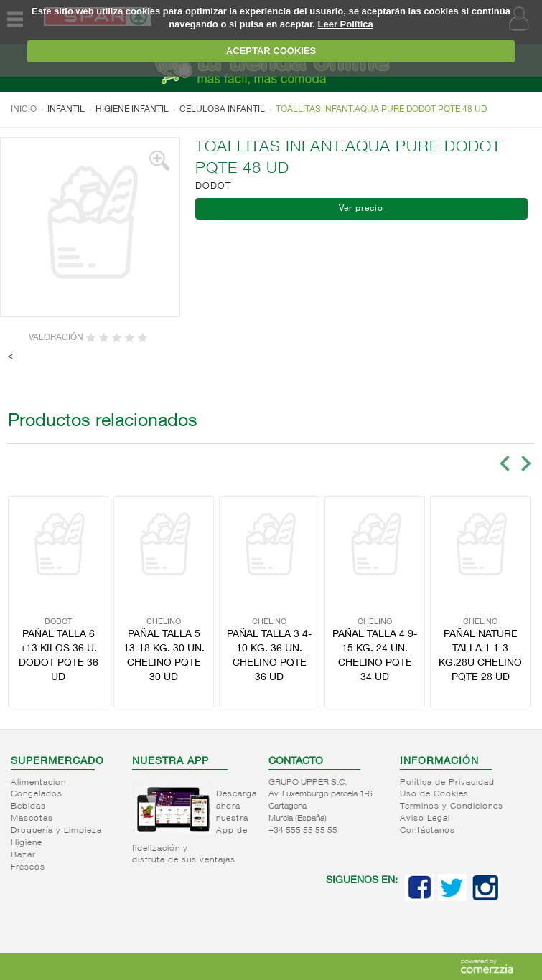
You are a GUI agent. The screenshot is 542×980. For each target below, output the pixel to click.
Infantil (66, 110)
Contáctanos (427, 831)
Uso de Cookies (434, 794)
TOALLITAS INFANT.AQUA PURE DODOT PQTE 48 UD (381, 110)
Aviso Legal (425, 819)
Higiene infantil (132, 110)
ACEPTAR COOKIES (271, 51)
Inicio (24, 110)
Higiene (27, 843)
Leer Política (346, 24)
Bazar (23, 855)
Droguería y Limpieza (56, 831)
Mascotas (32, 819)
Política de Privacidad (447, 783)
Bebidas (28, 806)
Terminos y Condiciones (452, 806)
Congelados (37, 794)
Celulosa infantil (222, 110)
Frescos (28, 867)
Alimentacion (38, 783)
